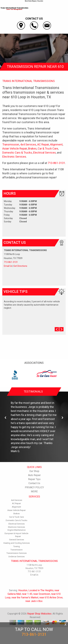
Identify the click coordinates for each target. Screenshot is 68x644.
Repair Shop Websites (39, 614)
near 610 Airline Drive (51, 598)
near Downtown (42, 594)
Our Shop (34, 471)
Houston (23, 590)
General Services (17, 540)
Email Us (8, 266)
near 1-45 (27, 594)
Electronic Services (14, 157)
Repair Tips (34, 479)
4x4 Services (28, 144)
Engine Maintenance (17, 530)
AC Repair (43, 144)
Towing (17, 546)
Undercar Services (16, 557)
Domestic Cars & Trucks (17, 153)
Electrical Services (44, 153)
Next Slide (61, 329)
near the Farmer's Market (25, 598)
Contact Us (34, 483)
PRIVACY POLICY (34, 487)
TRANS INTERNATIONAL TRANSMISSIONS (29, 81)
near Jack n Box (34, 601)
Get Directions (20, 266)
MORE (34, 491)
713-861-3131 (56, 163)
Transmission (11, 144)
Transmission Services (17, 553)
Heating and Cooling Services (17, 543)
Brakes (32, 149)
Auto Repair (34, 475)
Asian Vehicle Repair (15, 149)
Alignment (56, 144)
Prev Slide (57, 329)
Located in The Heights (41, 590)
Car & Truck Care (48, 149)
